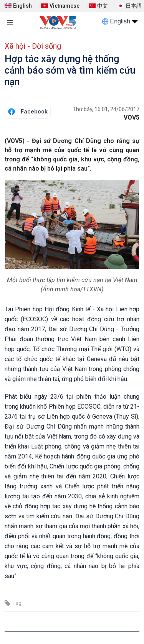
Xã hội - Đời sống (33, 46)
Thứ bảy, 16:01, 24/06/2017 (106, 109)
